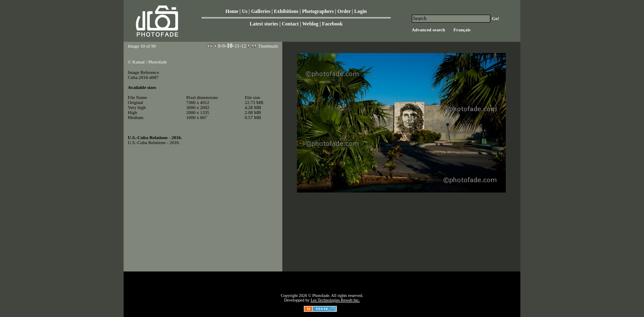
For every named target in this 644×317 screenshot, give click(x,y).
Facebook (332, 24)
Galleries (261, 11)
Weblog (311, 24)
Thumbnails (268, 46)
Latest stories (264, 24)
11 (237, 46)
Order (344, 11)
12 (244, 46)
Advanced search (428, 30)
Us (245, 11)
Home (232, 11)
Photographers (318, 11)
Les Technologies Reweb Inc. (335, 300)
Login (360, 11)
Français (462, 30)
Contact (290, 24)
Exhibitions (286, 11)
